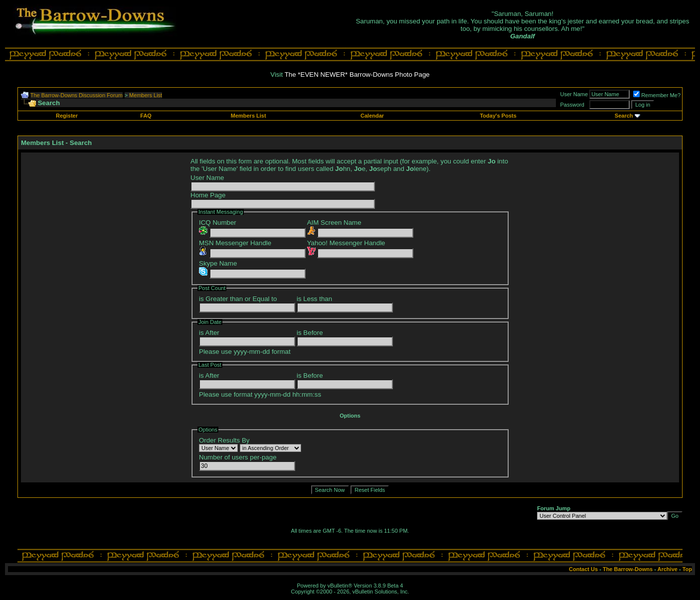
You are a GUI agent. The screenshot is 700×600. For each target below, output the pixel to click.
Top (687, 569)
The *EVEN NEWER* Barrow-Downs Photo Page (357, 75)
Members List (146, 95)
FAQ (146, 116)
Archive (668, 569)
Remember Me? (657, 95)
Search (624, 116)
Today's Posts (498, 116)
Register (67, 116)
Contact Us (583, 569)
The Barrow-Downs (628, 569)
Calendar (372, 116)
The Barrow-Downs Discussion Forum (77, 95)
